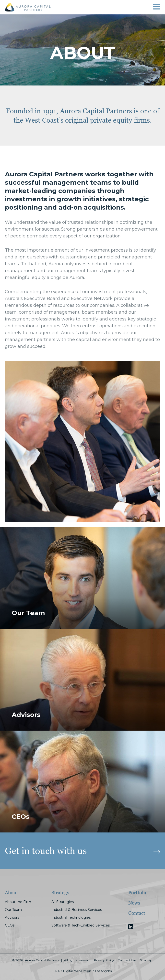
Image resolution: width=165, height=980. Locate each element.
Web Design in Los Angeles (93, 971)
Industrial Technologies (71, 917)
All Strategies (63, 902)
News (134, 903)
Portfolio (138, 893)
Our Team (13, 910)
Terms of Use (127, 960)
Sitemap (146, 960)
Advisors (12, 917)
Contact (137, 913)
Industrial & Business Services (77, 910)
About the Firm (18, 902)
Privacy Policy (104, 960)
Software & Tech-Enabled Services (81, 925)
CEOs (10, 925)
